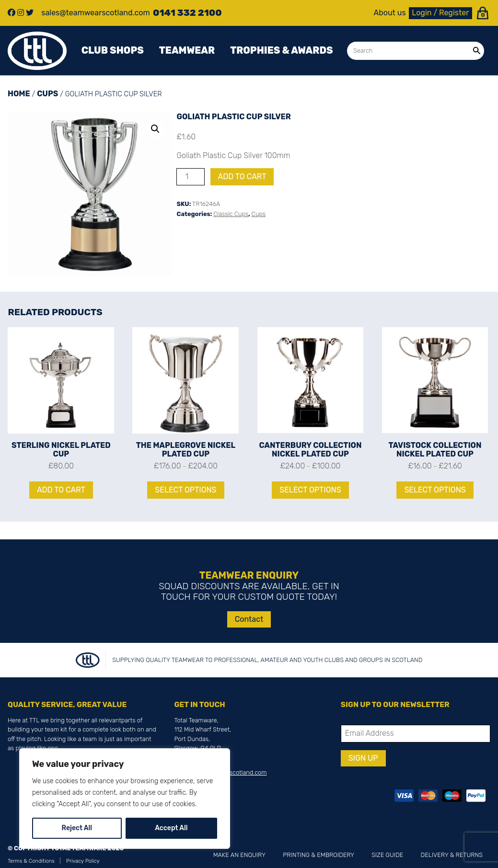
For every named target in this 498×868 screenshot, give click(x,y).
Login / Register (440, 13)
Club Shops (113, 50)
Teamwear (187, 50)
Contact (249, 619)
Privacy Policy (83, 861)
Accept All (171, 828)
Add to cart (242, 177)
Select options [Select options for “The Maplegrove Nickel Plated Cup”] (185, 490)
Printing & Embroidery (318, 855)
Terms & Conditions (31, 861)
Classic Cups (231, 214)
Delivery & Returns (452, 855)
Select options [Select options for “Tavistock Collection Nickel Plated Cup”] (435, 490)
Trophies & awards (281, 50)
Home (19, 94)
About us (390, 13)
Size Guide (387, 855)
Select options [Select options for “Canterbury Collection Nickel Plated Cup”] (310, 490)
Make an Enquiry (239, 855)
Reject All (77, 828)
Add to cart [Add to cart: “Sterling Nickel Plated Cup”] (61, 490)
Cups (47, 94)
